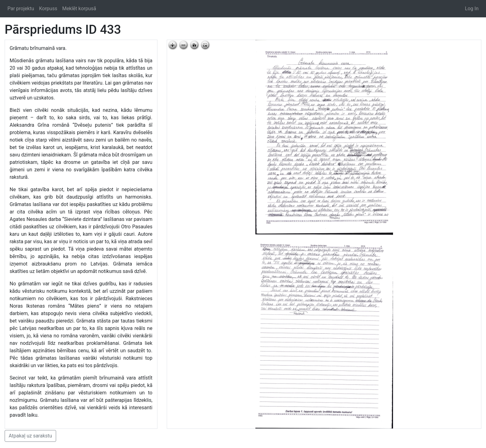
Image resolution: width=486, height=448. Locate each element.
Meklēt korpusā (79, 9)
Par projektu (21, 9)
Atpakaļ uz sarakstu (30, 436)
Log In (472, 9)
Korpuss (48, 9)
